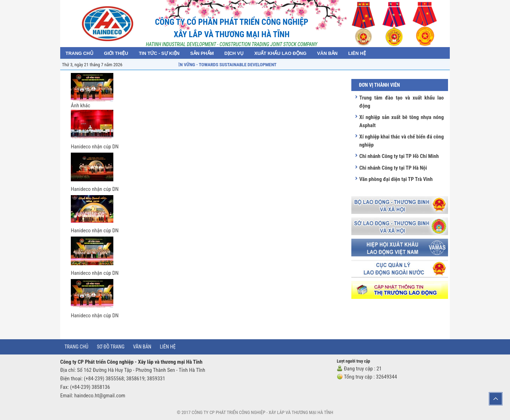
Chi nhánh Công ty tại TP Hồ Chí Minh (399, 156)
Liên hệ (168, 347)
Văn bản (142, 347)
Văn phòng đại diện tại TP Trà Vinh (396, 179)
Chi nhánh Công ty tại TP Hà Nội (393, 168)
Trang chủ (76, 347)
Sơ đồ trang (110, 347)
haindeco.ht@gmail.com (100, 396)
